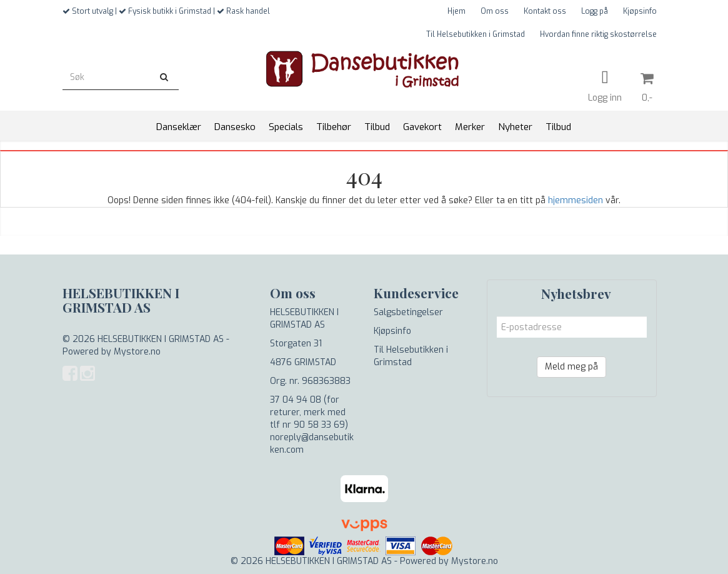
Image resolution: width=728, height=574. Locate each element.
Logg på (595, 11)
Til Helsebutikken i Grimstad (476, 34)
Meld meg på (571, 367)
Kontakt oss (545, 11)
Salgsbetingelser (408, 312)
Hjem (456, 11)
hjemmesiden (576, 200)
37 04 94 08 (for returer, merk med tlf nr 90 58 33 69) (309, 412)
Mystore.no (137, 352)
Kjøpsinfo (640, 11)
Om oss (495, 11)
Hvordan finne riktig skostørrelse (598, 34)
